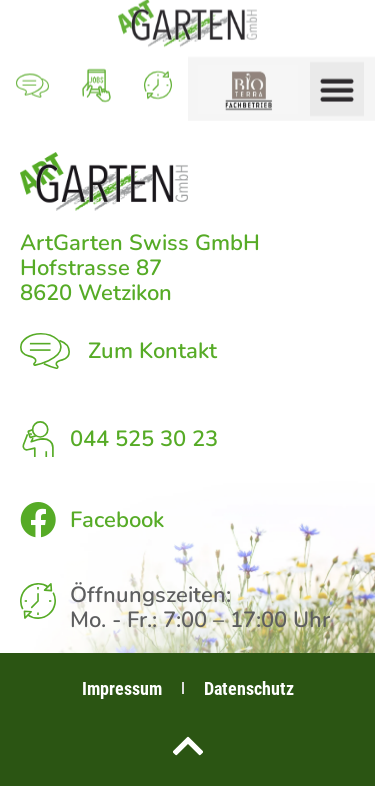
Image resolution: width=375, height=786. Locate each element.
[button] (337, 83)
